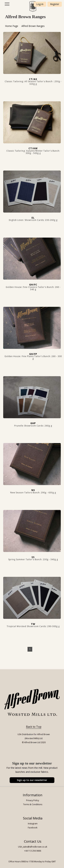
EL (33, 218)
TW (33, 624)
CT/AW (33, 148)
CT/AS (33, 79)
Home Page (12, 26)
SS (33, 557)
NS (33, 490)
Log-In (40, 4)
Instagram (33, 824)
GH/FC (33, 285)
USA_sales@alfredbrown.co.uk (33, 847)
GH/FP (33, 354)
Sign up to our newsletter (32, 780)
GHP (33, 423)
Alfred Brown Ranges (33, 26)
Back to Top (34, 727)
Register (55, 4)
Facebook (33, 828)
